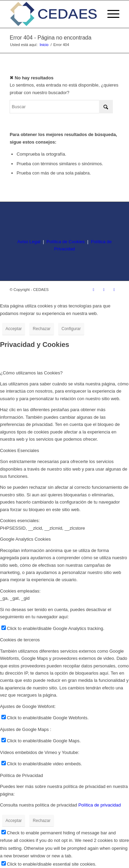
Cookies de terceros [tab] (20, 640)
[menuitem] (110, 14)
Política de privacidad (100, 805)
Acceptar (14, 329)
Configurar (71, 329)
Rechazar (41, 329)
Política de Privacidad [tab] (21, 775)
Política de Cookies (66, 242)
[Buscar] (61, 107)
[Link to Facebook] (104, 290)
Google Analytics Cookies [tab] (25, 539)
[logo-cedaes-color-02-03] (53, 14)
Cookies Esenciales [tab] (19, 450)
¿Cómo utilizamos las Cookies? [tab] (31, 373)
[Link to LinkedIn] (114, 290)
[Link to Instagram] (94, 290)
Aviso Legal (29, 242)
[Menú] (110, 14)
